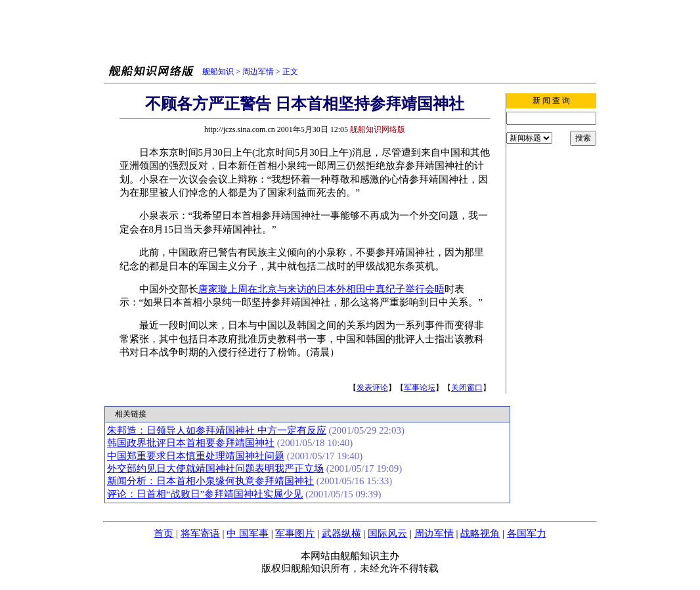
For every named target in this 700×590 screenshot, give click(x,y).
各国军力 (527, 533)
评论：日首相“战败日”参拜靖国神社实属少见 (205, 494)
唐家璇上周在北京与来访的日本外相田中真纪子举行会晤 (321, 289)
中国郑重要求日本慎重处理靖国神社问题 (196, 456)
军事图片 (295, 533)
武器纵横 (341, 533)
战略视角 (480, 533)
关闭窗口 (467, 388)
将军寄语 (200, 533)
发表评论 (372, 388)
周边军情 (258, 72)
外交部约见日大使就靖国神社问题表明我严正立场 (215, 468)
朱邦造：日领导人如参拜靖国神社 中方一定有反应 (217, 430)
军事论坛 (420, 388)
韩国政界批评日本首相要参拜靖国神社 (191, 443)
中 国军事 (248, 533)
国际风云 (387, 533)
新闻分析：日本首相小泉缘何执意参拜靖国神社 (210, 481)
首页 (164, 533)
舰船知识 (218, 72)
